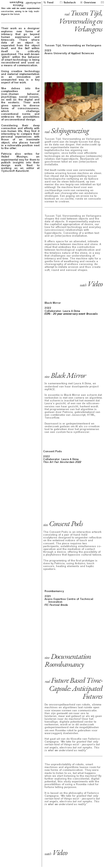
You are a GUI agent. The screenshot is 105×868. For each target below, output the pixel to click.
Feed (48, 3)
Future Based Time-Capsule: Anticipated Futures (74, 688)
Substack (67, 3)
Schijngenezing (67, 130)
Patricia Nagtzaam (15, 4)
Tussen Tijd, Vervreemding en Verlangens (81, 21)
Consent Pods (63, 523)
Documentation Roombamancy (68, 660)
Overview (88, 3)
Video (91, 284)
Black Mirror (65, 375)
